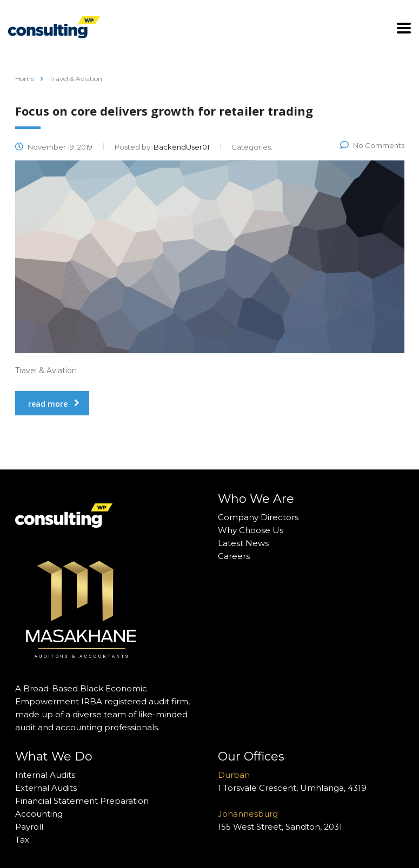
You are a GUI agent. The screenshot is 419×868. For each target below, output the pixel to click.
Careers (234, 556)
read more (54, 404)
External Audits (46, 788)
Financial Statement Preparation (82, 801)
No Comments (372, 145)
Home (25, 79)
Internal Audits (45, 775)
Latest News (243, 543)
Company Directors (258, 517)
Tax (22, 840)
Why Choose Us (251, 530)
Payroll (29, 827)
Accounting (39, 814)
